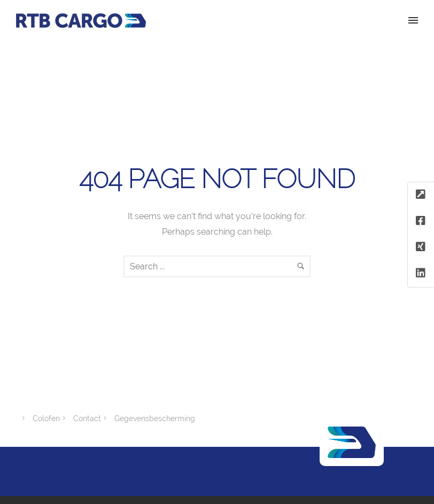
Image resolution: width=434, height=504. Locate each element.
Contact (87, 418)
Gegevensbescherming (155, 418)
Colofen (46, 418)
